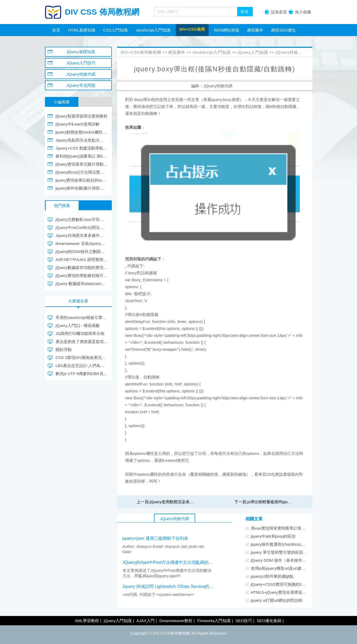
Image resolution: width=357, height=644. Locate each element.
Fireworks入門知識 (214, 621)
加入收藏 (303, 12)
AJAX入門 (145, 621)
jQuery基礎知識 (81, 52)
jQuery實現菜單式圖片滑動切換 (82, 164)
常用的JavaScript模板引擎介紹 (82, 317)
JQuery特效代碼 (291, 52)
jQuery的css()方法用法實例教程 (82, 172)
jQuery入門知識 (253, 52)
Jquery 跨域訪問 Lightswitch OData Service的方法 (170, 586)
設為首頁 (279, 12)
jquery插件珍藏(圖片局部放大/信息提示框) (82, 188)
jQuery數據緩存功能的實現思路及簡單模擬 (82, 268)
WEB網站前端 (227, 30)
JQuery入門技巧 (81, 63)
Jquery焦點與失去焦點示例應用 (82, 140)
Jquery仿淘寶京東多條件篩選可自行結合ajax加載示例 (82, 235)
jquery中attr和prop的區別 (273, 536)
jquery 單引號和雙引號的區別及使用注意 (287, 552)
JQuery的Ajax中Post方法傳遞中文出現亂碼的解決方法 (174, 562)
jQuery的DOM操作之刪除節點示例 (82, 251)
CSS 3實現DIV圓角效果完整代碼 (82, 358)
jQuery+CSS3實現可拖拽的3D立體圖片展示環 (292, 584)
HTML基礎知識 (82, 30)
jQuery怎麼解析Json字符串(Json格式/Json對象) (82, 219)
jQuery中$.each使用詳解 (78, 124)
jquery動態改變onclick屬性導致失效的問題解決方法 (82, 132)
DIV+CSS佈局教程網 (141, 52)
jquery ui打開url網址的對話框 (277, 600)
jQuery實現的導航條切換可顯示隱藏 (82, 276)
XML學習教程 (87, 621)
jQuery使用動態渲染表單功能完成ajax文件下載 (191, 502)
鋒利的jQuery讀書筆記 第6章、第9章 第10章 (82, 156)
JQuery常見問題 (81, 85)
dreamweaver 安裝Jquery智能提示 (82, 243)
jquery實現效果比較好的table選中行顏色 (82, 180)
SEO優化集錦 (269, 621)
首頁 (56, 30)
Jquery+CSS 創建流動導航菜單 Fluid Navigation (82, 148)
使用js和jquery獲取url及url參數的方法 (284, 568)
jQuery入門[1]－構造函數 (78, 325)
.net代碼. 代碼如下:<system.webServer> (160, 594)
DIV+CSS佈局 (192, 29)
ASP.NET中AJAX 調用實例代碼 (82, 259)
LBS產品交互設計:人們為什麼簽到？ (82, 366)
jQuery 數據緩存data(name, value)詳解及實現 (82, 284)
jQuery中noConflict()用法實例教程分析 (82, 227)
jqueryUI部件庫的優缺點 (272, 576)
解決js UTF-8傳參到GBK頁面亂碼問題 (82, 374)
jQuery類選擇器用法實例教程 (82, 116)
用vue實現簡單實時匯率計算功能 (280, 528)
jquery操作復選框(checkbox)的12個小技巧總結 (292, 544)
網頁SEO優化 (283, 30)
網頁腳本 (255, 30)
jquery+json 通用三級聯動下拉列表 (156, 538)
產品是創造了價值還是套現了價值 (82, 341)
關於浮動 (64, 350)
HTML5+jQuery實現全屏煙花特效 (281, 592)
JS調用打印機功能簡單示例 (80, 333)
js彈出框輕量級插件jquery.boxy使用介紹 (283, 502)
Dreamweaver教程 (176, 621)
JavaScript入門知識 (153, 30)
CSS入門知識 (115, 30)
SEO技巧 (244, 621)
